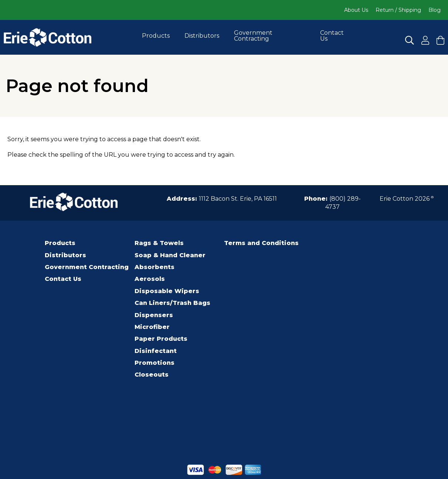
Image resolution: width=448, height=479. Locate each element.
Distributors (202, 36)
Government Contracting (253, 36)
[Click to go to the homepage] (47, 37)
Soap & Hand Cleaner (170, 255)
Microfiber (152, 327)
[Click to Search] (410, 40)
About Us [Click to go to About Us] (356, 10)
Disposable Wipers (167, 291)
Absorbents (155, 267)
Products (156, 36)
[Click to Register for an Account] (425, 40)
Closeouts (152, 375)
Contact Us (332, 36)
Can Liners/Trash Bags (172, 303)
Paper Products (161, 339)
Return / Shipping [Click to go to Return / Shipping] (398, 10)
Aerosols (150, 279)
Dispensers (154, 315)
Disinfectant (156, 351)
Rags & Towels (159, 243)
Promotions (155, 363)
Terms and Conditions (261, 243)
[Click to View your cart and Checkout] (440, 40)
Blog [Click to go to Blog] (435, 10)
